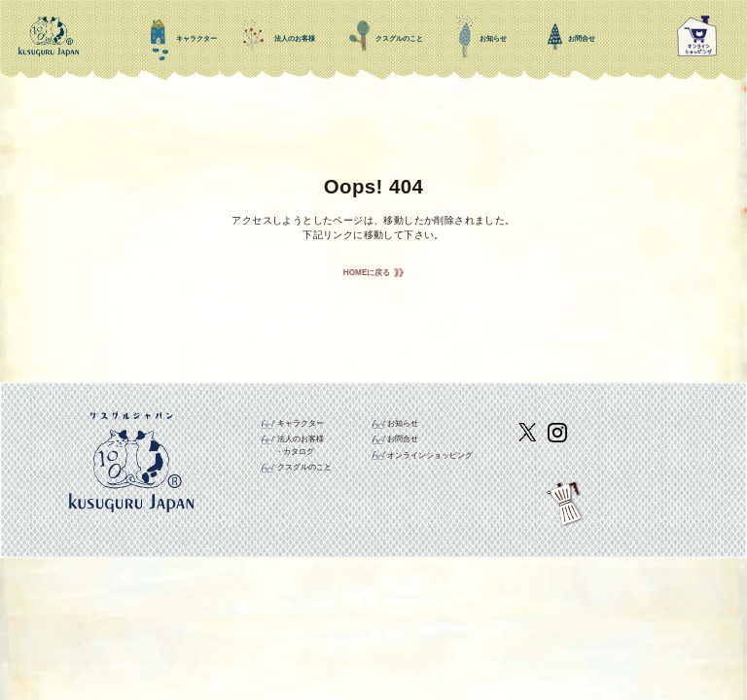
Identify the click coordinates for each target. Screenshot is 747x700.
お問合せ (403, 439)
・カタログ (295, 452)
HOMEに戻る (367, 273)
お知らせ (403, 423)
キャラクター (301, 423)
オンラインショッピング (430, 455)
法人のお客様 (301, 439)
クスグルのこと (304, 467)
